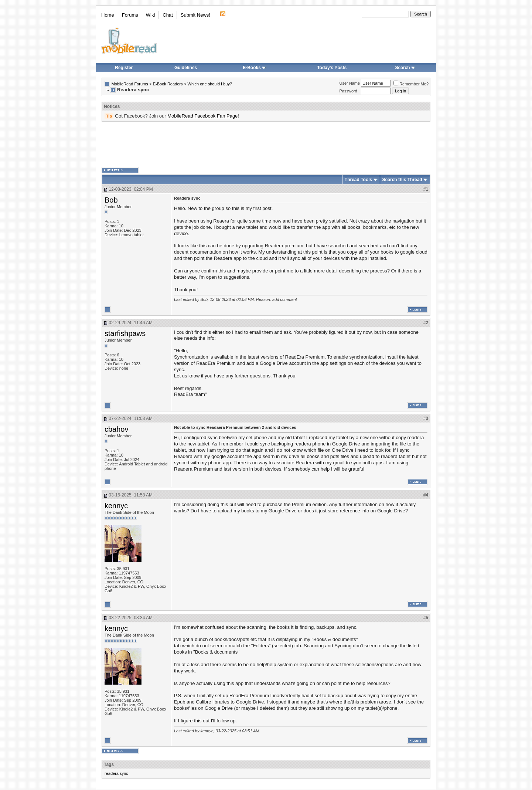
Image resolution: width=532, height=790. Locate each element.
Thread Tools (358, 180)
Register (124, 68)
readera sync (116, 773)
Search (405, 68)
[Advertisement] (266, 145)
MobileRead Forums (130, 84)
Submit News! (195, 15)
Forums (130, 15)
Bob (111, 200)
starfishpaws (125, 333)
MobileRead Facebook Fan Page (202, 116)
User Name (350, 83)
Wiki (151, 15)
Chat (168, 15)
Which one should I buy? (210, 84)
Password (348, 91)
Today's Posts (332, 68)
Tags (109, 764)
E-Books (254, 68)
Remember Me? (411, 84)
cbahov (117, 429)
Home (108, 15)
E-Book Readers (168, 84)
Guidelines (186, 68)
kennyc (116, 506)
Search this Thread (402, 180)
